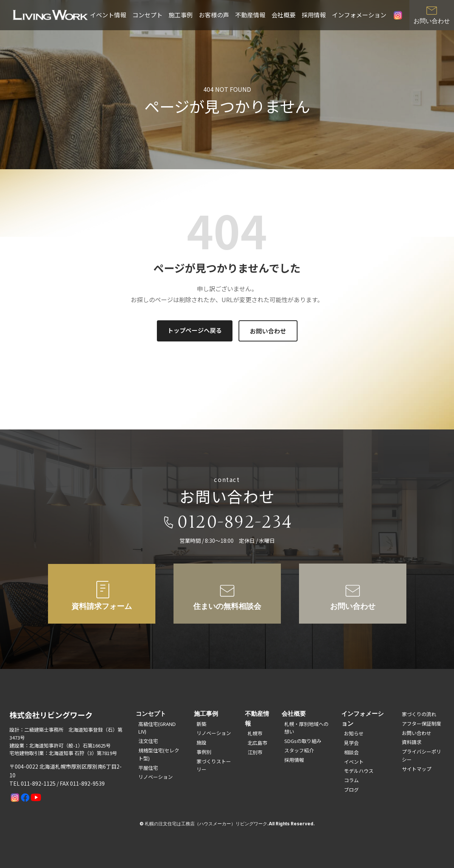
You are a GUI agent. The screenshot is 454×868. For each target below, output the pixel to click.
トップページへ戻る (195, 330)
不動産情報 (250, 15)
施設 (201, 742)
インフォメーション (359, 15)
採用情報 (314, 15)
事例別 (204, 752)
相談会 (351, 752)
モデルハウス (359, 771)
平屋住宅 (148, 768)
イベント (354, 762)
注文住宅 (148, 741)
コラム (351, 780)
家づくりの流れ (419, 714)
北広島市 (257, 743)
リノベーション (156, 777)
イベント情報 (108, 15)
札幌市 (255, 733)
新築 (201, 724)
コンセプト (147, 15)
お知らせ (354, 733)
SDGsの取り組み (303, 741)
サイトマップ (417, 769)
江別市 (255, 752)
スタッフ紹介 (299, 750)
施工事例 (181, 15)
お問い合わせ (268, 331)
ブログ (351, 790)
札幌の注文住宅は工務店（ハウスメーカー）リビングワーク (206, 824)
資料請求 (412, 742)
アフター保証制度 (421, 724)
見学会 (351, 743)
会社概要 (284, 15)
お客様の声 (214, 15)
